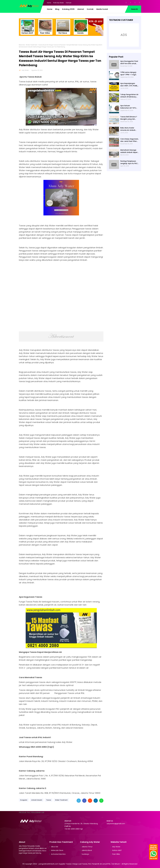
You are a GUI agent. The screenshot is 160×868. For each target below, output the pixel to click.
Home (49, 3)
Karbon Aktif (117, 850)
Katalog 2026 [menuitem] (68, 9)
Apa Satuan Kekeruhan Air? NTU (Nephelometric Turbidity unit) (128, 107)
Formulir (69, 3)
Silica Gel (55, 847)
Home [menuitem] (50, 9)
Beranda (22, 45)
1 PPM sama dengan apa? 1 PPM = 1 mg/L (128, 73)
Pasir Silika (116, 854)
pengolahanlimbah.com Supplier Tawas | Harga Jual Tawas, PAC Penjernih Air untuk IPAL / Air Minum (79, 864)
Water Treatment (32, 45)
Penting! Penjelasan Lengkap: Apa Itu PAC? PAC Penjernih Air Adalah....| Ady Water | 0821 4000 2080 (129, 162)
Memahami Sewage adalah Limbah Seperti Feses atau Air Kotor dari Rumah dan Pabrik (130, 151)
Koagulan (24, 800)
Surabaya (85, 854)
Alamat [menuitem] (81, 9)
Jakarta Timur (87, 847)
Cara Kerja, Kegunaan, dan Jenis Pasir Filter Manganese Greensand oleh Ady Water (129, 140)
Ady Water (25, 70)
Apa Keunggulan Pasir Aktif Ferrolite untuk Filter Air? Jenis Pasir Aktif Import (129, 62)
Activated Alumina (58, 854)
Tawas (49, 800)
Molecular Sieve (57, 850)
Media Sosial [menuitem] (102, 9)
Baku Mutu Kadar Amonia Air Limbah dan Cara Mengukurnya (128, 129)
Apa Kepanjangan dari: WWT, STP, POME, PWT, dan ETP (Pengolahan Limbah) (129, 85)
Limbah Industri (37, 800)
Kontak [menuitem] (90, 9)
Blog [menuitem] (57, 9)
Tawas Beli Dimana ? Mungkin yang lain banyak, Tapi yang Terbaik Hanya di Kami (129, 118)
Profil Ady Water (58, 3)
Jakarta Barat (87, 850)
